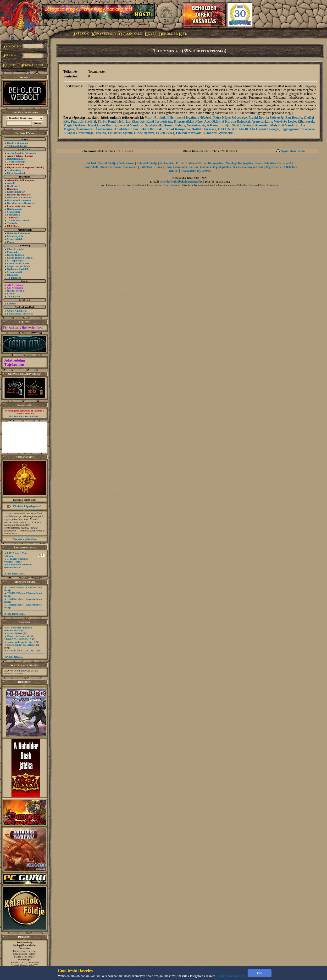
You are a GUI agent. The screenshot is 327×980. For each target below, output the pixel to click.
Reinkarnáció (15, 209)
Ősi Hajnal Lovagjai (265, 129)
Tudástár (12, 223)
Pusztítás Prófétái (83, 122)
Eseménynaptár (16, 192)
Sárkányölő (167, 163)
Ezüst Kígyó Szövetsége (230, 118)
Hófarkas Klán (128, 122)
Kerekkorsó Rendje (102, 125)
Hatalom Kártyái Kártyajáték (205, 163)
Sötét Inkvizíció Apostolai (250, 125)
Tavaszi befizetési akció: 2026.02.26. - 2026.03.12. (19, 638)
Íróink (158, 167)
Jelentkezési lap (16, 162)
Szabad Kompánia (177, 129)
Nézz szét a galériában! (25, 539)
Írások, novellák (16, 291)
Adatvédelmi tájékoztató (196, 171)
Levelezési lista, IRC (19, 263)
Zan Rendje (294, 118)
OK (260, 973)
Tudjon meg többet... (232, 976)
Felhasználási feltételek (20, 314)
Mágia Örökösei (75, 125)
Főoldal (91, 163)
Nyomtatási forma (293, 151)
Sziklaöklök (154, 125)
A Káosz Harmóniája (78, 133)
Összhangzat (85, 129)
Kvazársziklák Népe (188, 122)
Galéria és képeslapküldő (216, 167)
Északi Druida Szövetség (266, 118)
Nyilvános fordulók (18, 269)
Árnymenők (104, 129)
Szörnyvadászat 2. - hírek (21, 642)
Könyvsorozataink (176, 167)
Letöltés (12, 303)
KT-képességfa (15, 260)
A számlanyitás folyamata (22, 153)
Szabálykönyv (15, 170)
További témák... (14, 657)
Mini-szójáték (15, 239)
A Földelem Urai (126, 129)
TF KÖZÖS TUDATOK (20, 650)
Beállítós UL (14, 186)
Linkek (11, 293)
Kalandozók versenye (19, 200)
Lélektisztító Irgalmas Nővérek (190, 118)
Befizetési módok (17, 159)
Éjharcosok (306, 122)
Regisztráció (273, 167)
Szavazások (14, 215)
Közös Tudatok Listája (20, 258)
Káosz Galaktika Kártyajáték (273, 163)
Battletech (146, 167)
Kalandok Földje (147, 163)
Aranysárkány (262, 122)
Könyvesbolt (90, 167)
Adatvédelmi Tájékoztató (15, 362)
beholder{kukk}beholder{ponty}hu (181, 182)
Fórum (193, 167)
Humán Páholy (174, 125)
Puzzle (11, 242)
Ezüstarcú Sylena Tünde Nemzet (131, 133)
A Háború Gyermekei (218, 133)
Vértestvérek (196, 125)
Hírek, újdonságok (18, 143)
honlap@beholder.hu (25, 945)
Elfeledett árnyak (188, 133)
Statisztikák (14, 212)
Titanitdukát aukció (18, 220)
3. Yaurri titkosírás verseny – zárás (16, 560)
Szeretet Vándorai (131, 125)
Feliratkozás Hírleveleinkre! (23, 328)
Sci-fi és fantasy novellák (248, 167)
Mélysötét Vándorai (284, 125)
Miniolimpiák (15, 272)
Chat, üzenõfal (15, 249)
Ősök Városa (126, 163)
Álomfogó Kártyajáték (239, 163)
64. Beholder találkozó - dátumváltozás (19, 566)
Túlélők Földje (107, 163)
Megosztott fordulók (19, 266)
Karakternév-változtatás (21, 203)
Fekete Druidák (151, 129)
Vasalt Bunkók (155, 118)
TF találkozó (14, 278)
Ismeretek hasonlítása (19, 197)
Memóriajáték (15, 236)
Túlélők (101, 133)
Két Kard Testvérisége (156, 122)
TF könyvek (14, 296)
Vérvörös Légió (285, 122)
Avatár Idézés (15, 633)
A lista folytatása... (15, 574)
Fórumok (12, 252)
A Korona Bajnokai (236, 122)
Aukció (11, 183)
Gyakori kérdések (17, 311)
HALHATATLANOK (233, 129)
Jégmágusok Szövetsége (298, 129)
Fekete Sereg (165, 133)
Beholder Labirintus (19, 233)
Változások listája (17, 146)
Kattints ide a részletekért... (25, 416)
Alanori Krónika (111, 167)
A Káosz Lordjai (219, 125)
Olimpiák (13, 275)
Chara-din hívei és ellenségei (23, 645)
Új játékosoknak (16, 173)
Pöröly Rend (107, 122)
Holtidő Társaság (204, 129)
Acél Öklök (212, 122)
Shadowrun (130, 167)
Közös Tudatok (16, 255)
